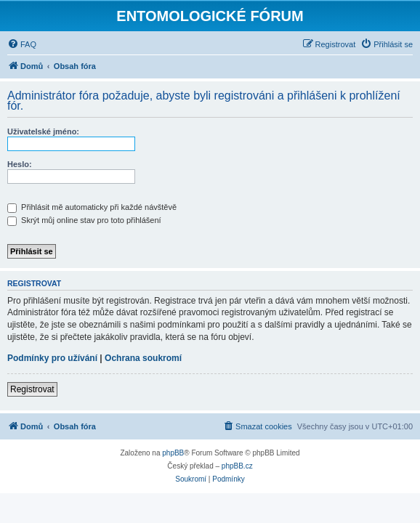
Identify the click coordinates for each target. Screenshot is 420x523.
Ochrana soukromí (143, 358)
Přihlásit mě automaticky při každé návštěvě (92, 207)
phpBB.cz (237, 466)
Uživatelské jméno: (43, 131)
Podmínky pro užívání (52, 358)
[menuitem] (22, 44)
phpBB (173, 453)
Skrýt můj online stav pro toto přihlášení (84, 220)
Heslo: (20, 164)
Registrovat (32, 389)
